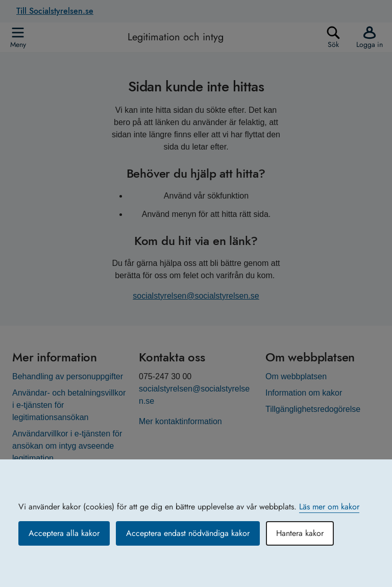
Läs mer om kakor (329, 507)
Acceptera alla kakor (64, 533)
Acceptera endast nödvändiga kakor (188, 533)
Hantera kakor (300, 533)
